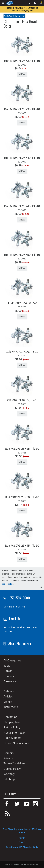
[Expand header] (3, 3)
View (22, 74)
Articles (8, 696)
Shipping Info (12, 722)
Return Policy (12, 727)
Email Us (15, 619)
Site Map (9, 779)
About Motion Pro (20, 643)
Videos (8, 702)
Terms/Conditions (14, 763)
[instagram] (35, 805)
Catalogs (9, 691)
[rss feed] (8, 815)
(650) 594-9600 (19, 598)
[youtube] (27, 805)
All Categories (12, 660)
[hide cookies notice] (41, 587)
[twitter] (17, 805)
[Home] (10, 3)
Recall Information (15, 733)
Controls (9, 676)
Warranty (9, 774)
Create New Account (16, 743)
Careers (9, 753)
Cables (8, 671)
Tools (7, 666)
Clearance (10, 681)
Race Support (12, 738)
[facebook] (7, 805)
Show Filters (14, 16)
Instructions (11, 707)
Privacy (8, 758)
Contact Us (11, 717)
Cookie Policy (12, 769)
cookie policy (7, 584)
